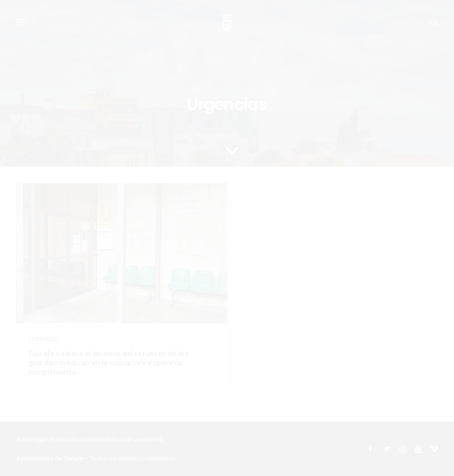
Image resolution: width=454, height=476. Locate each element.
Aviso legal (31, 439)
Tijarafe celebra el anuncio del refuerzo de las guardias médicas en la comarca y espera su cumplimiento (108, 363)
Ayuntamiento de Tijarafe (50, 458)
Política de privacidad (134, 439)
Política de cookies (75, 439)
